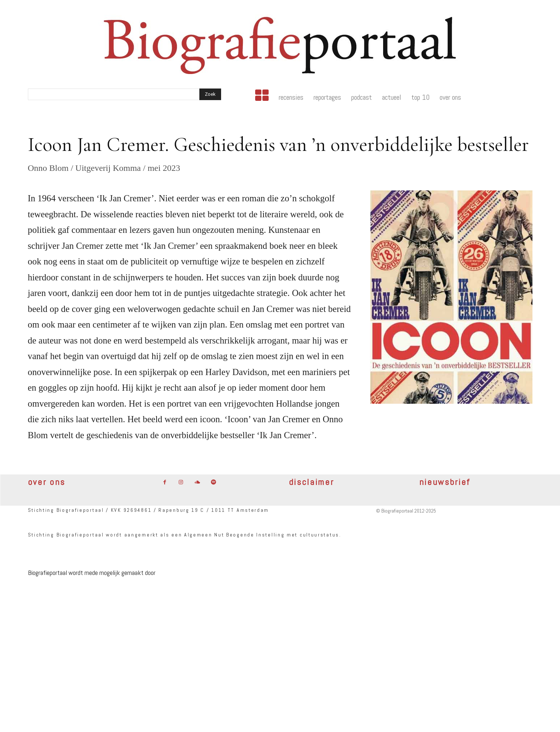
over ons (47, 482)
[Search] (210, 94)
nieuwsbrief (445, 482)
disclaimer (312, 482)
